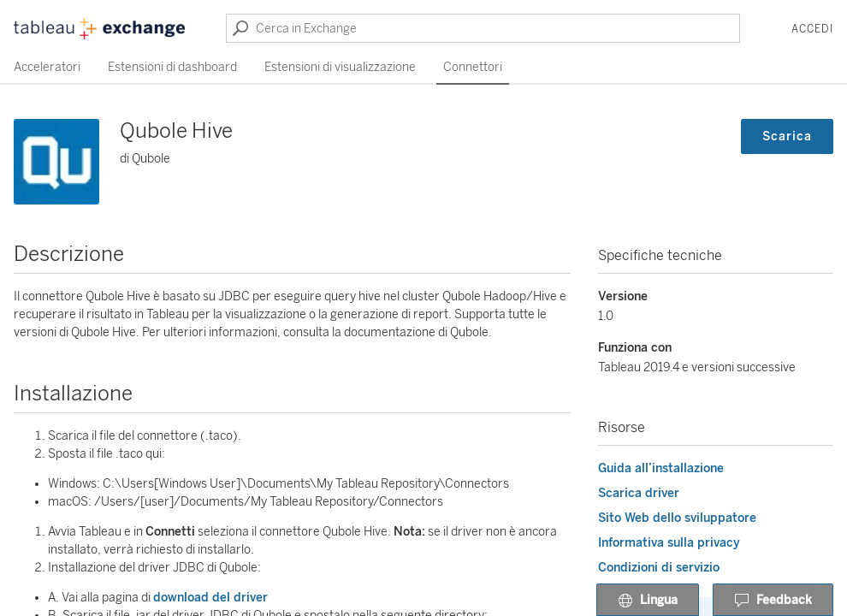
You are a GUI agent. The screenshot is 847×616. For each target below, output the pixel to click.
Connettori (473, 67)
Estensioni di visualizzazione (340, 67)
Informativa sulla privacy (669, 543)
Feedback (773, 601)
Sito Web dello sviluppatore (677, 518)
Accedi (812, 29)
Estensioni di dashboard (172, 67)
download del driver (210, 598)
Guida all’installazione (661, 468)
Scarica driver (639, 493)
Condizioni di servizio (659, 568)
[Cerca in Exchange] (483, 28)
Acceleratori (47, 67)
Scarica (787, 136)
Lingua (648, 601)
